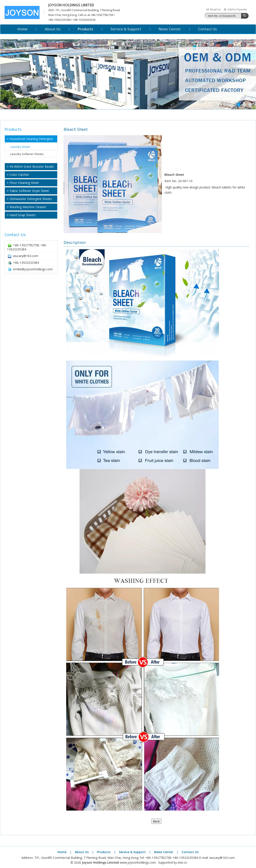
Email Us (215, 9)
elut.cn (182, 862)
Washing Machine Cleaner (28, 207)
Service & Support (126, 29)
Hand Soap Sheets (23, 215)
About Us (53, 29)
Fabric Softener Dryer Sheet (29, 191)
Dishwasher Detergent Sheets (31, 199)
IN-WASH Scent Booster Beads (32, 167)
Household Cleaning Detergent (31, 139)
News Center (170, 29)
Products (86, 29)
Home (22, 29)
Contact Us (208, 29)
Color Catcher (19, 175)
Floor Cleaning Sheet (24, 183)
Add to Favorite (237, 9)
